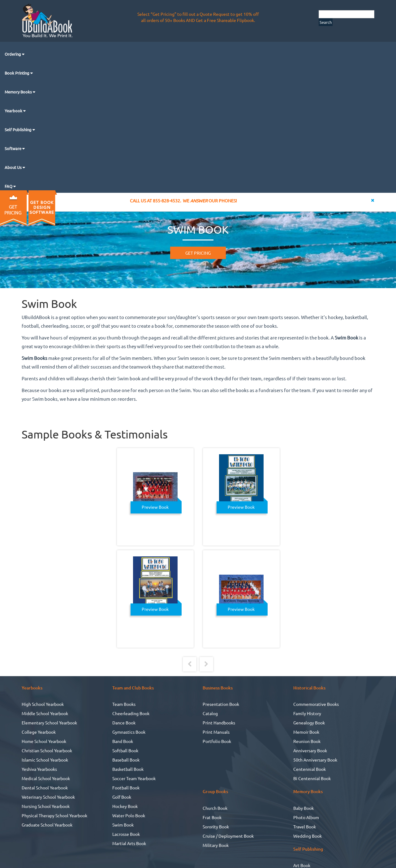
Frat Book (212, 817)
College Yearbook (39, 732)
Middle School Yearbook (45, 713)
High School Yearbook (43, 704)
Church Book (215, 808)
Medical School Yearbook (46, 778)
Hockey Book (125, 806)
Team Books (124, 704)
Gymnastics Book (129, 732)
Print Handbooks (219, 723)
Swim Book (123, 825)
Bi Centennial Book (312, 778)
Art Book (302, 865)
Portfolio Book (217, 741)
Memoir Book (306, 732)
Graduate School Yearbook (47, 825)
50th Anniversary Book (315, 760)
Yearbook (14, 111)
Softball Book (125, 750)
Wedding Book (308, 836)
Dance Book (124, 723)
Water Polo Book (129, 815)
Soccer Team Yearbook (134, 778)
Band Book (123, 741)
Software (13, 148)
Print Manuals (216, 732)
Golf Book (122, 797)
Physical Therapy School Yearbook (54, 815)
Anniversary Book (310, 750)
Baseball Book (126, 760)
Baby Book (303, 808)
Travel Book (305, 827)
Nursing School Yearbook (46, 806)
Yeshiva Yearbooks (39, 769)
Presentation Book (221, 704)
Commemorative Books (316, 704)
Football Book (126, 788)
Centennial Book (310, 769)
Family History (307, 713)
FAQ (9, 186)
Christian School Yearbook (47, 750)
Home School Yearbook (44, 741)
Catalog (210, 713)
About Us (14, 167)
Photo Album (306, 817)
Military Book (216, 845)
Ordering (13, 54)
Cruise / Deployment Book (228, 836)
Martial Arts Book (129, 843)
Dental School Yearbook (45, 788)
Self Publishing (19, 130)
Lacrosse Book (126, 834)
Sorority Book (216, 827)
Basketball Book (128, 769)
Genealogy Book (309, 723)
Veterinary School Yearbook (48, 797)
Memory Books (19, 92)
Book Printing (17, 73)
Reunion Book (307, 741)
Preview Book (155, 507)
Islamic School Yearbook (45, 760)
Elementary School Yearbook (49, 723)
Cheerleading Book (131, 713)
